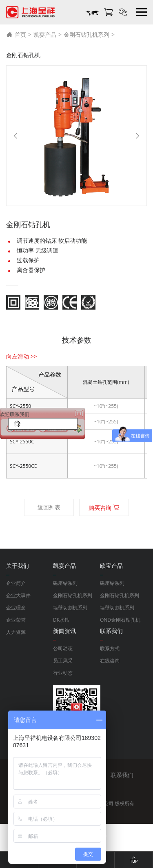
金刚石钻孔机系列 (86, 34)
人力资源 (16, 632)
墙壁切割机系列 (70, 608)
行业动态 (63, 673)
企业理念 (16, 608)
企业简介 (16, 583)
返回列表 (49, 507)
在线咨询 (110, 661)
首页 (16, 35)
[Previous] (16, 136)
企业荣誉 (16, 620)
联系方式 (110, 648)
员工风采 (63, 661)
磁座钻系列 (65, 583)
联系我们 (122, 775)
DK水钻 (61, 620)
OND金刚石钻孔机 (120, 620)
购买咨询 (104, 508)
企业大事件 (18, 595)
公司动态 (63, 648)
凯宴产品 (45, 34)
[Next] (137, 136)
